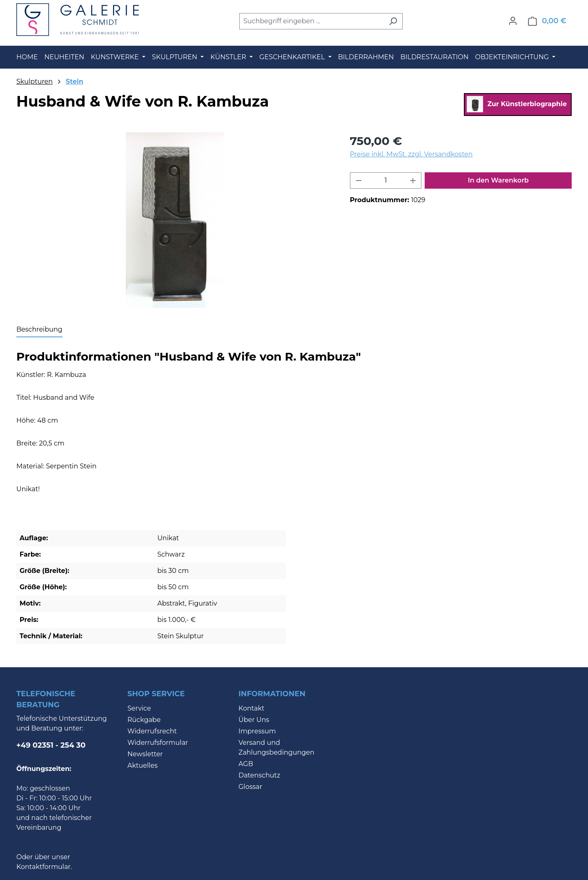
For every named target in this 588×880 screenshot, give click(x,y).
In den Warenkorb (498, 180)
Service (139, 708)
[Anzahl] (386, 180)
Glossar (250, 787)
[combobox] (312, 21)
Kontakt (252, 708)
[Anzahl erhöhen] (413, 180)
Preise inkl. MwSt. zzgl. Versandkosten (411, 154)
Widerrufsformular (158, 743)
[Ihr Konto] (513, 21)
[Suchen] (393, 21)
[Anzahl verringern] (359, 180)
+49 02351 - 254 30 (51, 745)
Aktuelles (143, 765)
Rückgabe (144, 720)
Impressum (257, 731)
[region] (175, 220)
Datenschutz (259, 775)
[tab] (39, 330)
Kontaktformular (43, 867)
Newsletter (145, 754)
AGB (246, 764)
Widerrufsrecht (152, 731)
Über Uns (254, 720)
